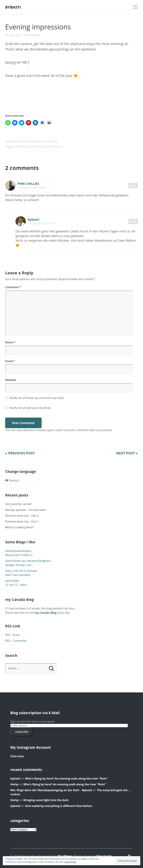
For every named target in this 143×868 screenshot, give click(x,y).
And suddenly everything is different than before (59, 806)
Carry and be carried (18, 504)
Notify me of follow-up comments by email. (37, 398)
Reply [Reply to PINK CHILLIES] (133, 186)
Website (11, 380)
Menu (135, 7)
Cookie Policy (70, 862)
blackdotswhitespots (18, 551)
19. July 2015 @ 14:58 (31, 188)
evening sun (45, 146)
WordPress (65, 856)
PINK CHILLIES (28, 184)
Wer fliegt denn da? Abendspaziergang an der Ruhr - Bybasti (51, 790)
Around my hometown (29, 141)
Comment (13, 287)
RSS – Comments (16, 641)
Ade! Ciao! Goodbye (18, 575)
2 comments (32, 35)
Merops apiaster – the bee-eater (26, 510)
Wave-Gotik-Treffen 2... (20, 555)
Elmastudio (104, 856)
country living (22, 146)
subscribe (22, 732)
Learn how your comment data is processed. (84, 430)
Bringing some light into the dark (46, 800)
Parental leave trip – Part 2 (22, 516)
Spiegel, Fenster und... (19, 565)
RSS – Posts (12, 635)
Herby (14, 784)
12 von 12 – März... (17, 585)
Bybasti (13, 7)
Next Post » (127, 453)
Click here (17, 756)
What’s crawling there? (20, 527)
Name (10, 342)
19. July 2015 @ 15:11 (41, 223)
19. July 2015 (13, 35)
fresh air (58, 146)
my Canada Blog (46, 613)
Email (10, 361)
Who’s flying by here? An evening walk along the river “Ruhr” (67, 778)
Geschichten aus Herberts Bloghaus (28, 561)
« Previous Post (20, 453)
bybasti (34, 219)
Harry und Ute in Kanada (21, 571)
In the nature (51, 141)
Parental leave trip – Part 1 (22, 521)
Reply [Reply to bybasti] (133, 221)
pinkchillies (12, 581)
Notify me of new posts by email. (30, 408)
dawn (34, 146)
